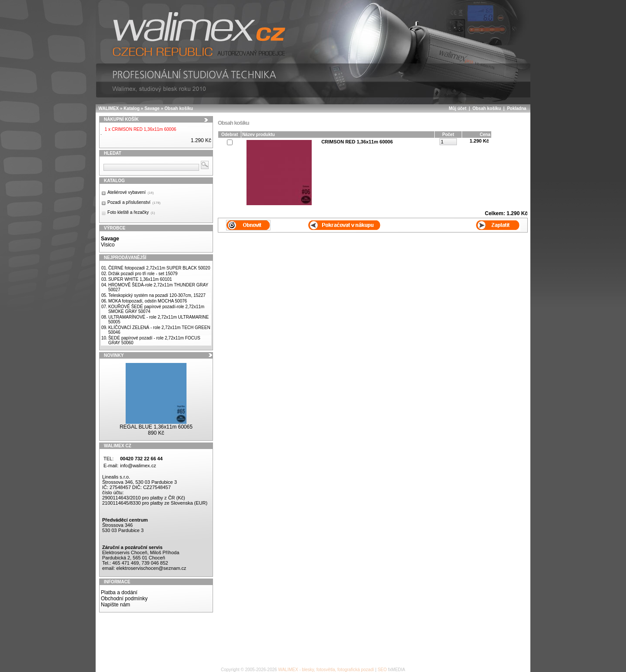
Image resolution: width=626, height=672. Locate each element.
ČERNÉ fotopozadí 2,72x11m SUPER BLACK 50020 (159, 268)
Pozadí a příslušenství (134, 202)
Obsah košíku (179, 108)
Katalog (132, 108)
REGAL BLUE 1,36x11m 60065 (156, 427)
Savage (152, 108)
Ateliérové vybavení (131, 192)
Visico (108, 245)
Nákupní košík (121, 119)
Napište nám (115, 605)
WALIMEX (109, 108)
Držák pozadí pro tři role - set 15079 (143, 274)
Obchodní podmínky (124, 599)
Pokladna (516, 108)
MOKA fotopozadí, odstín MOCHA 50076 (148, 301)
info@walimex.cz (138, 466)
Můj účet (458, 108)
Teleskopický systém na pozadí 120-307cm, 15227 (157, 295)
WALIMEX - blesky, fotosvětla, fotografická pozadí (326, 670)
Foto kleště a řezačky (131, 212)
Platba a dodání (119, 592)
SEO (382, 670)
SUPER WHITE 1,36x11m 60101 (140, 279)
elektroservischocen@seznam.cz (151, 568)
